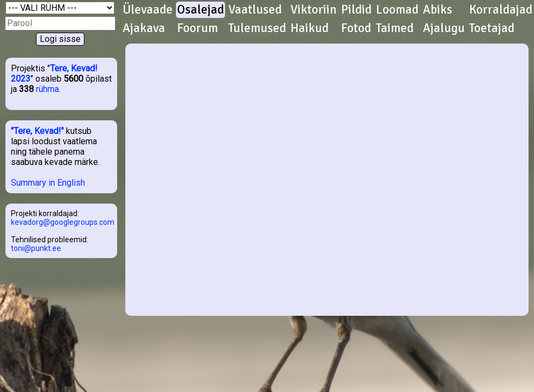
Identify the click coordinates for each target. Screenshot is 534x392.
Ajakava (144, 28)
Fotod (356, 28)
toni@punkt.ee (36, 248)
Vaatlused (255, 10)
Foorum (198, 28)
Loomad (397, 10)
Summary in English (48, 183)
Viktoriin (314, 10)
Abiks (438, 10)
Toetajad (492, 28)
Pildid (356, 10)
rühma (47, 89)
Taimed (395, 28)
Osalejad (201, 10)
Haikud (310, 28)
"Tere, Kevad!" (37, 131)
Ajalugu (444, 28)
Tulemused (257, 28)
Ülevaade (148, 10)
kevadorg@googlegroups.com (63, 222)
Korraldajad (501, 10)
